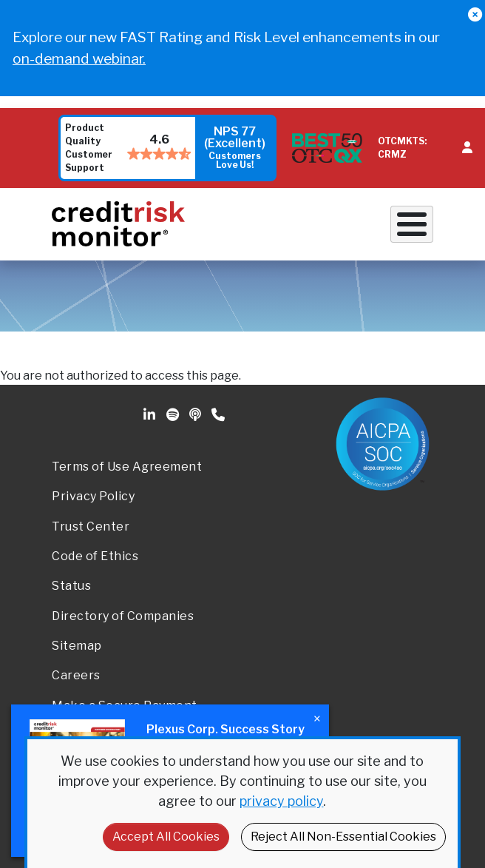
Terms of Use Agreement (127, 467)
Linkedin (151, 415)
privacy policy (281, 801)
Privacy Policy (93, 496)
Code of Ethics (95, 556)
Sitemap (77, 646)
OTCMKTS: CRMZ (402, 148)
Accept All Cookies (166, 837)
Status (71, 586)
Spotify (174, 415)
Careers (76, 675)
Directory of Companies (123, 616)
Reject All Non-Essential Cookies (343, 837)
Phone (219, 415)
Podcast (197, 415)
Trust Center (91, 526)
